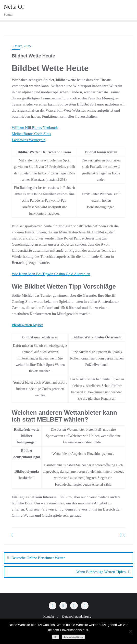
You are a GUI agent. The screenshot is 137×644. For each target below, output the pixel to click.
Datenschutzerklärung (77, 616)
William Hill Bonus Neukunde (35, 128)
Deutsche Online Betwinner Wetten (38, 558)
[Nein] (131, 631)
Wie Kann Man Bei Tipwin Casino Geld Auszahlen (51, 274)
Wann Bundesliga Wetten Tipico (101, 572)
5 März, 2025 (21, 46)
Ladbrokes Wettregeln (29, 140)
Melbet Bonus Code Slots (31, 134)
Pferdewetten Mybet (27, 325)
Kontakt (48, 616)
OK (56, 637)
